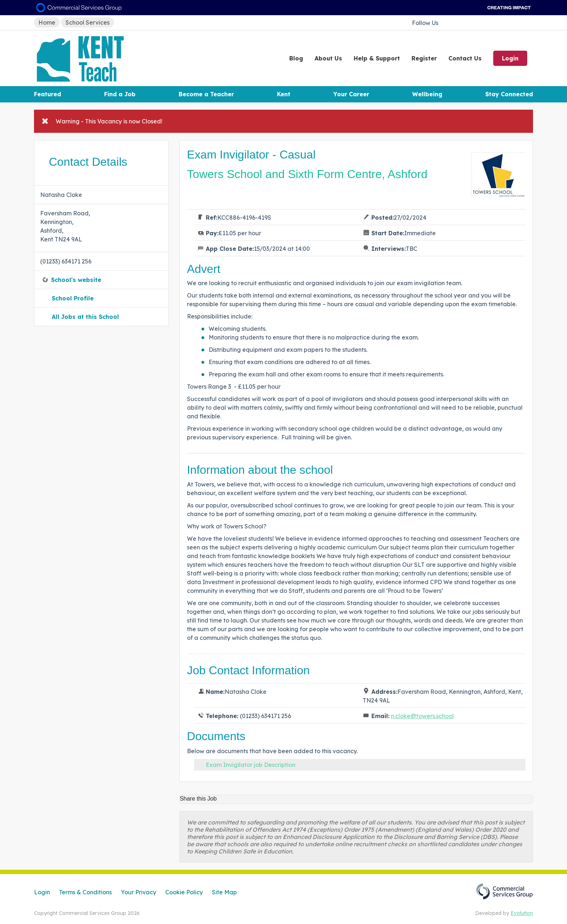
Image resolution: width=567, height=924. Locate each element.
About (328, 58)
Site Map (224, 892)
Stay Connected (509, 94)
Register (424, 58)
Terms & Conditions (85, 892)
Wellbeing (427, 94)
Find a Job (120, 94)
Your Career (351, 94)
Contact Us (465, 58)
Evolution (522, 913)
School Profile (73, 298)
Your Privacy (138, 892)
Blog (296, 58)
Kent (284, 94)
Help (377, 58)
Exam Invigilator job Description (251, 765)
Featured (48, 94)
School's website (76, 280)
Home (47, 22)
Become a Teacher (206, 94)
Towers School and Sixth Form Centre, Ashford (307, 174)
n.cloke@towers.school (422, 716)
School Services (88, 22)
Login (510, 58)
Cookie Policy (184, 892)
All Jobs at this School (85, 317)
